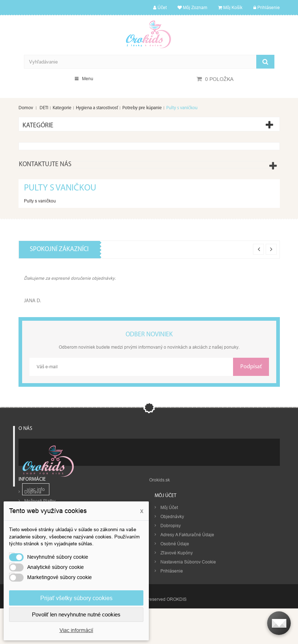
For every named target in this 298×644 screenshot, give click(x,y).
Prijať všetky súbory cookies (76, 598)
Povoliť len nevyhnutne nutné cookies (76, 614)
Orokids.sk (160, 521)
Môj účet (166, 537)
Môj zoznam (192, 7)
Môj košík (230, 7)
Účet (160, 7)
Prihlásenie (267, 7)
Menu (84, 79)
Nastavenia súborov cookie (188, 604)
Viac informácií (76, 630)
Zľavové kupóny (177, 594)
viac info (36, 493)
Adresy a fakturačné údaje (187, 576)
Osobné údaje (175, 585)
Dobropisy (171, 567)
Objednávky (172, 558)
